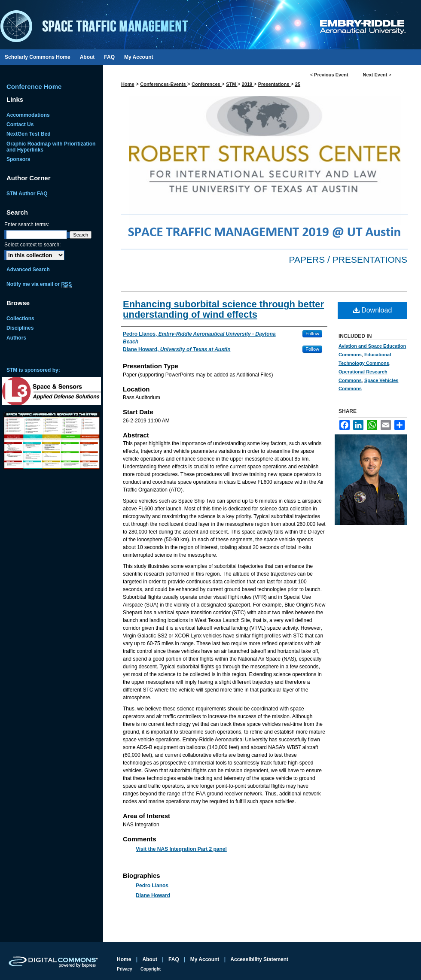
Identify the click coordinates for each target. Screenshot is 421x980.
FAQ (174, 959)
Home (128, 84)
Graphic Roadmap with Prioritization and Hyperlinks (51, 147)
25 (298, 84)
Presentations (275, 84)
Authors (16, 338)
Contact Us (20, 124)
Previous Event (331, 75)
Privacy (125, 969)
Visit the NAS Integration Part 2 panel (181, 849)
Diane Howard (153, 895)
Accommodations (28, 115)
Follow (312, 334)
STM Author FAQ (27, 194)
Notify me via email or (39, 284)
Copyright (151, 969)
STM (232, 84)
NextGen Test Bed (28, 134)
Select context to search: (32, 245)
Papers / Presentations (348, 259)
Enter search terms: (27, 225)
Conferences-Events (163, 84)
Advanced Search (28, 270)
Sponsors (18, 159)
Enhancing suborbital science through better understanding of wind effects (223, 309)
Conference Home (34, 86)
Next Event (375, 75)
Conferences (207, 84)
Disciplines (20, 328)
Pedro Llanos (152, 886)
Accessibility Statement (259, 959)
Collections (20, 319)
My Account (205, 959)
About (150, 959)
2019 (248, 84)
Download (373, 310)
